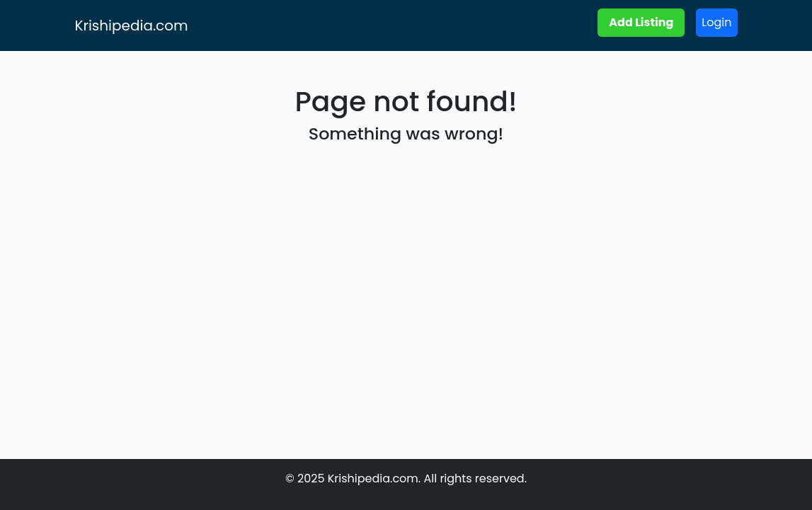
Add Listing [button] (641, 22)
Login (716, 22)
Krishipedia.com (132, 25)
